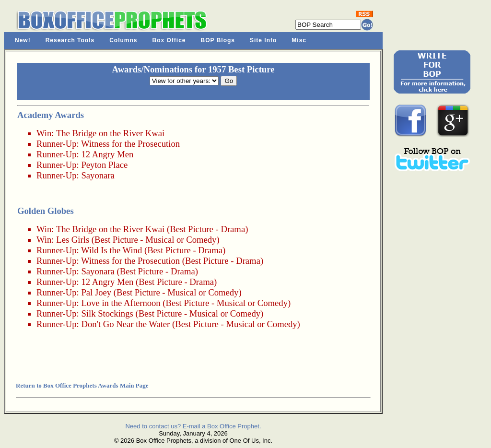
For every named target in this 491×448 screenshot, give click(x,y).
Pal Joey (96, 292)
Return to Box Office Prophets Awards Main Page (82, 385)
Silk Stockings (107, 313)
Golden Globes (46, 211)
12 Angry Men (107, 154)
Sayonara (98, 175)
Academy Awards (51, 115)
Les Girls (73, 240)
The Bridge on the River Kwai (110, 133)
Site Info (263, 40)
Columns (123, 40)
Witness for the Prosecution (130, 144)
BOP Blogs (218, 40)
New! (23, 40)
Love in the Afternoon (121, 303)
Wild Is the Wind (111, 250)
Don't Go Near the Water (125, 324)
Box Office (169, 40)
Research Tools (70, 40)
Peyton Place (104, 165)
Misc (299, 40)
